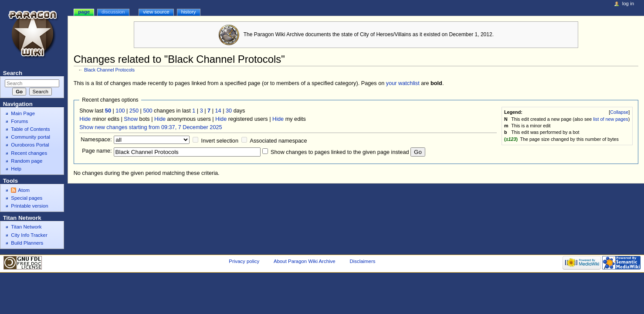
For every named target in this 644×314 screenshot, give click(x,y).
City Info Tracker (29, 235)
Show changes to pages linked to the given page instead (340, 152)
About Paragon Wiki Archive (305, 261)
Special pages (27, 198)
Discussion (113, 12)
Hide (85, 119)
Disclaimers (362, 261)
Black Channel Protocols (109, 70)
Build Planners (27, 243)
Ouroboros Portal (30, 145)
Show (131, 119)
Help (16, 169)
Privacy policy (244, 261)
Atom (24, 190)
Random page (27, 161)
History (189, 12)
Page (84, 12)
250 (134, 111)
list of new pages (610, 119)
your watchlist (403, 83)
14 (218, 111)
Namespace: (96, 140)
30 (229, 111)
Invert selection (220, 141)
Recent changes (29, 153)
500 (147, 111)
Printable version (29, 206)
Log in (628, 3)
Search (13, 73)
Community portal (31, 137)
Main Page (23, 113)
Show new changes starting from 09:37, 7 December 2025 (151, 127)
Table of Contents (30, 129)
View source (156, 12)
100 (120, 111)
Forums (19, 121)
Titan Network (26, 227)
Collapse (619, 112)
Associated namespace (278, 141)
